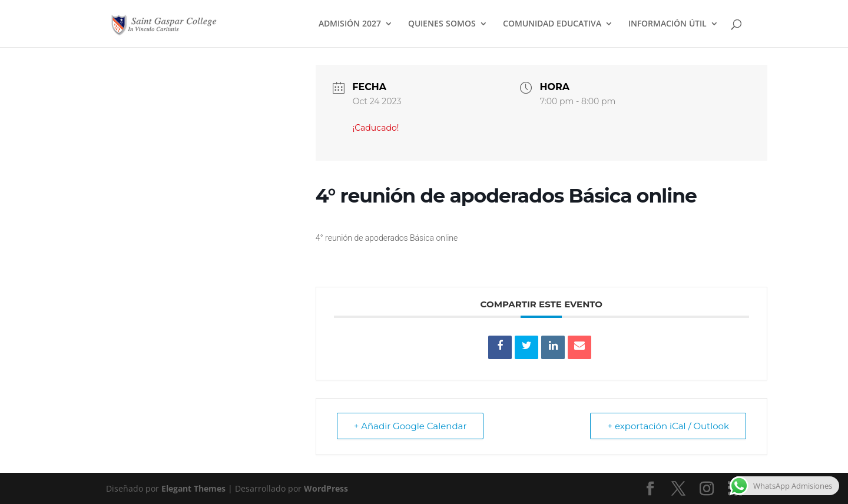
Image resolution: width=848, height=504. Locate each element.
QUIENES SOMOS (442, 24)
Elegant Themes (193, 488)
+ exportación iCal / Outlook (668, 426)
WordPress (326, 488)
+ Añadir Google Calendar (410, 426)
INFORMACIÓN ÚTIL (668, 24)
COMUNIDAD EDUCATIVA (552, 24)
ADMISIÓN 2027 (350, 24)
